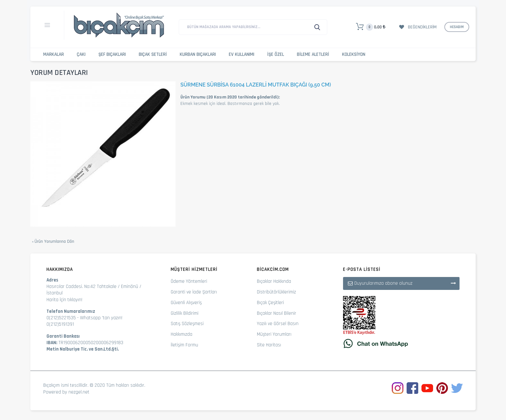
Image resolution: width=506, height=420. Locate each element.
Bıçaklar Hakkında (274, 281)
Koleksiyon (354, 54)
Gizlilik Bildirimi (185, 313)
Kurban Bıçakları (198, 54)
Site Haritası (269, 345)
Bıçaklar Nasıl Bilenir (277, 313)
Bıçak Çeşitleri (270, 303)
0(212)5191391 (60, 324)
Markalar (54, 54)
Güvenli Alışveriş (186, 303)
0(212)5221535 (61, 318)
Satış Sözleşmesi (187, 324)
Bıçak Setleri (153, 54)
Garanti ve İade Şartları (194, 292)
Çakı (81, 54)
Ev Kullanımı (242, 54)
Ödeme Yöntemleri (189, 281)
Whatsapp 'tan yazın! (101, 318)
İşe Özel (276, 54)
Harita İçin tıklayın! (64, 300)
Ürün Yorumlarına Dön (53, 241)
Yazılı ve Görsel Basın (278, 324)
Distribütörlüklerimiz (276, 292)
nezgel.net (79, 392)
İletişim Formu (184, 345)
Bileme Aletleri (313, 54)
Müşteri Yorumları (274, 334)
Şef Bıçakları (112, 54)
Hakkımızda (182, 334)
